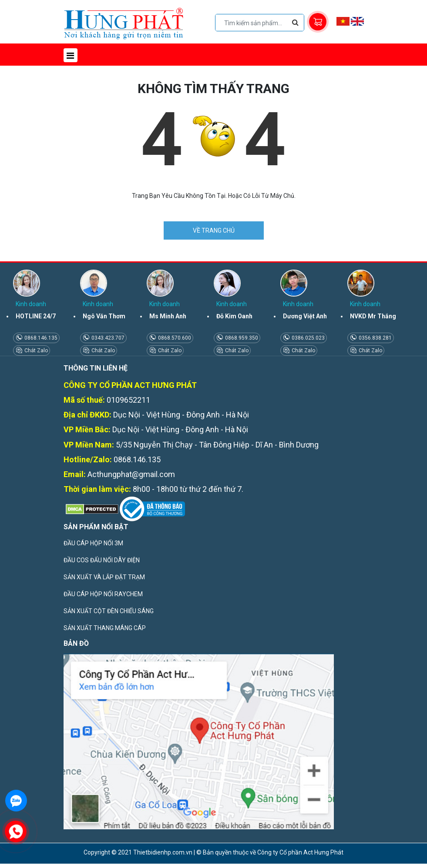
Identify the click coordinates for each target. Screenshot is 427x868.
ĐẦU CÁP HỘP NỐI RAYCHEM (103, 594)
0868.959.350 (241, 338)
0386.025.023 (308, 338)
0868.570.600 (174, 338)
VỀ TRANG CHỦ (214, 230)
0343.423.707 (107, 338)
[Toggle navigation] (71, 55)
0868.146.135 (40, 338)
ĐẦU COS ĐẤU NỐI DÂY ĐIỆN (102, 560)
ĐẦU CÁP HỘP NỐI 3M (93, 543)
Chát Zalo (35, 351)
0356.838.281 (375, 338)
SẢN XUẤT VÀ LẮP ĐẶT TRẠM (104, 577)
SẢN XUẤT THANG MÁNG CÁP (105, 628)
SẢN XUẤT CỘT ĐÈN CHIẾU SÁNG (109, 611)
